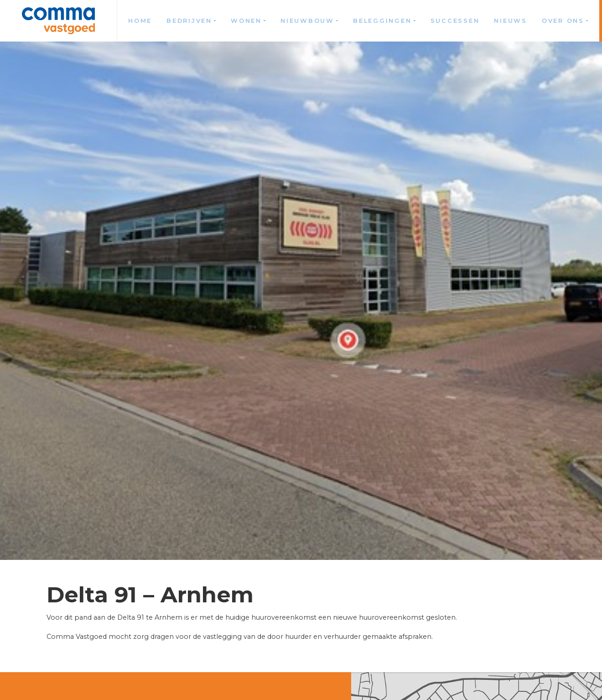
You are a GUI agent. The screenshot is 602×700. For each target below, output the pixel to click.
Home (140, 21)
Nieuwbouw (307, 21)
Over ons (563, 21)
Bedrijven (189, 21)
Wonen (246, 21)
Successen (455, 21)
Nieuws (511, 21)
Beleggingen (382, 21)
